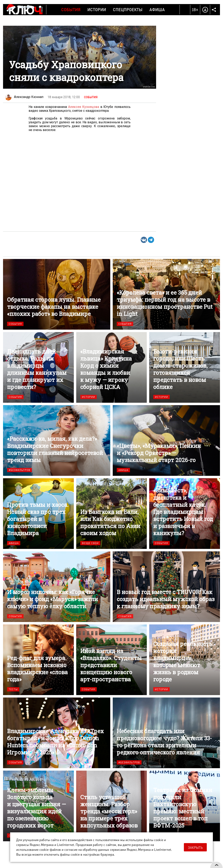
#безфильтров (19, 470)
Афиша (157, 10)
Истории (97, 10)
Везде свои (90, 543)
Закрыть (195, 847)
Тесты (13, 689)
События (71, 10)
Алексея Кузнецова (84, 107)
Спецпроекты (128, 10)
